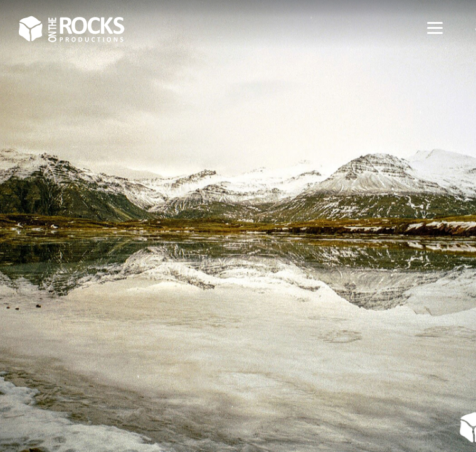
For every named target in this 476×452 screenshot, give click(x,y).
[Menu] (435, 27)
